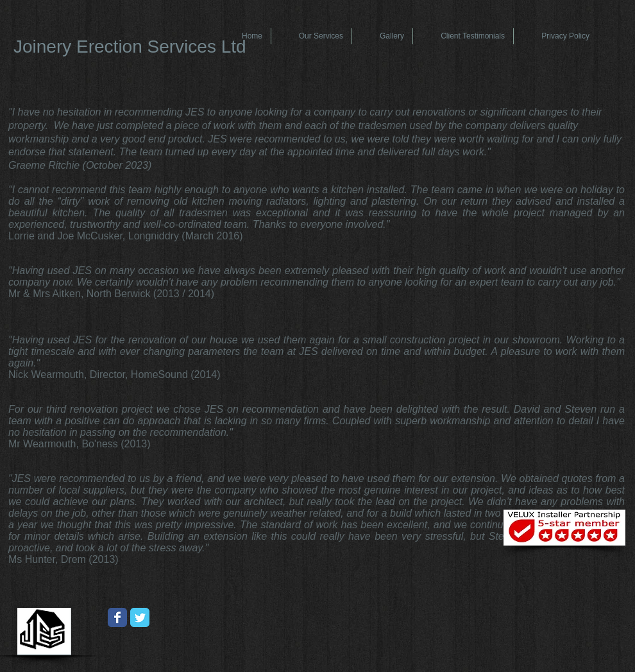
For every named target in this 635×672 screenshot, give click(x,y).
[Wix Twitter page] (140, 617)
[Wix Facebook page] (117, 617)
